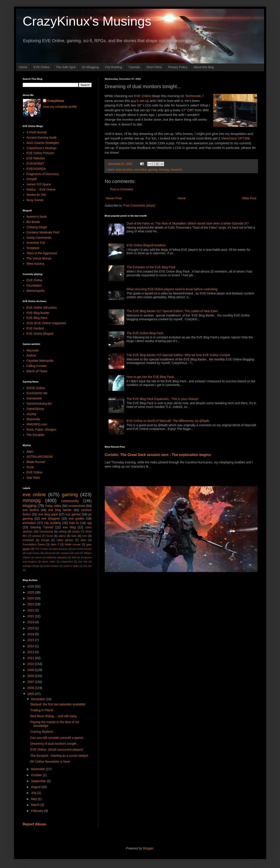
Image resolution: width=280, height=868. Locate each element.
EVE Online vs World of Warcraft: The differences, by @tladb (168, 421)
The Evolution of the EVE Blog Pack (151, 267)
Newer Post (114, 198)
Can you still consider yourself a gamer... (58, 738)
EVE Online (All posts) (42, 308)
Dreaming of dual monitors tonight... (54, 744)
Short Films (154, 67)
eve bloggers (51, 518)
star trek (83, 562)
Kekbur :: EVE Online (41, 190)
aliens (62, 536)
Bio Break (33, 222)
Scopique (33, 248)
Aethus (31, 355)
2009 (31, 670)
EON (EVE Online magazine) (46, 323)
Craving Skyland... (43, 732)
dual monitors (124, 170)
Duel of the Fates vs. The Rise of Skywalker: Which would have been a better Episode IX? (188, 223)
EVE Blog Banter (38, 313)
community (70, 501)
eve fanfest (31, 510)
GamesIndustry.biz (39, 404)
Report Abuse (34, 824)
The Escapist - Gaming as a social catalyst (59, 756)
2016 (31, 634)
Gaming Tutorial (42, 527)
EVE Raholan (36, 158)
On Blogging (90, 67)
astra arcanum (60, 549)
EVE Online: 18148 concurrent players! (57, 750)
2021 (31, 616)
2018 (31, 628)
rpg (89, 523)
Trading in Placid (42, 710)
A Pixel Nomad (37, 132)
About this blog (204, 67)
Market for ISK (36, 195)
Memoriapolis (36, 291)
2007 (31, 682)
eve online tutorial (82, 549)
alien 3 (55, 544)
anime (38, 557)
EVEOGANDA (36, 169)
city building (52, 523)
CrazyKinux (56, 101)
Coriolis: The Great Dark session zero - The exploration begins (158, 455)
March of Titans (37, 371)
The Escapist (35, 435)
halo (74, 536)
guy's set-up (140, 101)
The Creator (42, 549)
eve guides (77, 518)
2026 (31, 586)
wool (77, 553)
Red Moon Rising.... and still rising (53, 716)
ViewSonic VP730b (235, 138)
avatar (76, 532)
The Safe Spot (66, 67)
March (36, 805)
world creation (51, 566)
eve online (140, 170)
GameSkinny (35, 409)
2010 (31, 664)
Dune (30, 467)
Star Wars (33, 478)
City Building (114, 67)
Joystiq (31, 414)
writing (63, 532)
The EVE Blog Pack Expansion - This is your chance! (163, 399)
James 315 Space (39, 184)
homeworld (46, 532)
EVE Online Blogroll (40, 334)
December (38, 699)
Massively (33, 419)
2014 (31, 646)
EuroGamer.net (37, 393)
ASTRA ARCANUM (40, 457)
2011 (31, 658)
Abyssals (33, 350)
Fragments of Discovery (43, 174)
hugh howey (33, 553)
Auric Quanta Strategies (43, 143)
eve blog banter (60, 510)
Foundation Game (34, 544)
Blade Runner (36, 462)
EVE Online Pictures (40, 153)
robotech (65, 553)
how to (74, 523)
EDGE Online (36, 388)
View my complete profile (60, 107)
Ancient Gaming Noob (41, 137)
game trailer (49, 562)
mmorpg (164, 170)
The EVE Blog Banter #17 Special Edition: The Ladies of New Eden (172, 311)
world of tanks (71, 566)
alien (83, 540)
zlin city (87, 566)
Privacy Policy (178, 67)
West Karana (35, 264)
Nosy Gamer (35, 200)
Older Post (249, 198)
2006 (31, 688)
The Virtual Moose (39, 258)
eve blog (69, 527)
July (34, 793)
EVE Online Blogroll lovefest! (146, 245)
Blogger (148, 848)
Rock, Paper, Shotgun (41, 430)
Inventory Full (36, 243)
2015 (31, 640)
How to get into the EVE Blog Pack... (151, 377)
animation (29, 523)
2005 (31, 694)
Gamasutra (34, 398)
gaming (153, 170)
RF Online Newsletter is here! (50, 762)
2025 (31, 592)
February (38, 811)
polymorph (50, 553)
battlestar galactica (57, 557)
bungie (45, 540)
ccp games (73, 514)
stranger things (31, 566)
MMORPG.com (37, 424)
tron (85, 536)
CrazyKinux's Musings (87, 21)
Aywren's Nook (37, 217)
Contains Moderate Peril (43, 232)
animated (28, 540)
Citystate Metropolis (40, 361)
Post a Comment (122, 189)
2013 (31, 652)
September (39, 781)
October (37, 775)
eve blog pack (48, 514)
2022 (31, 610)
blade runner (73, 544)
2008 (31, 676)
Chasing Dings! (37, 227)
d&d (74, 557)
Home (23, 67)
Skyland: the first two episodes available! (58, 704)
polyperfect (67, 562)
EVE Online (42, 67)
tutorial (37, 536)
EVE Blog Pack (37, 318)
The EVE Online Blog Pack (145, 333)
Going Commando (39, 238)
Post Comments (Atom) (139, 205)
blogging (30, 506)
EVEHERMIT (35, 164)
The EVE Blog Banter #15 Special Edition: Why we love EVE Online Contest (178, 355)
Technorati (193, 96)
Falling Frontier (37, 366)
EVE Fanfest (35, 328)
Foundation (34, 285)
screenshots (77, 506)
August (36, 787)
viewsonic (176, 170)
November (38, 769)
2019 (31, 622)
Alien (30, 452)
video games (65, 540)
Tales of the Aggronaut (42, 253)
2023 (31, 604)
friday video (53, 506)
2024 (31, 598)
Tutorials (134, 67)
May (34, 799)
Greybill (32, 179)
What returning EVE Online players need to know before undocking (172, 289)
